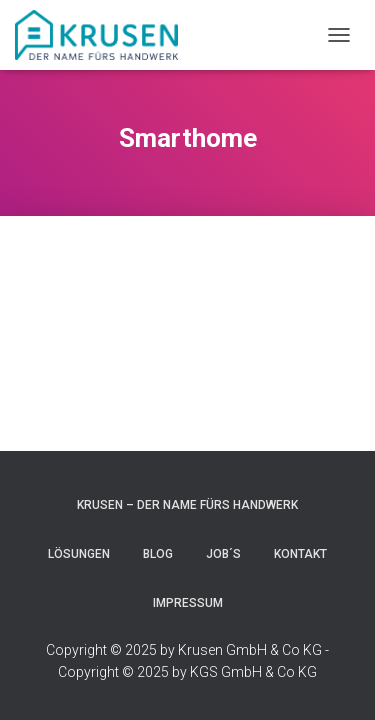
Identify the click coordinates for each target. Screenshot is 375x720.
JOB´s (223, 554)
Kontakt (300, 554)
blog (158, 554)
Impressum (188, 603)
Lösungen (79, 554)
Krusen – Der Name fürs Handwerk (187, 505)
